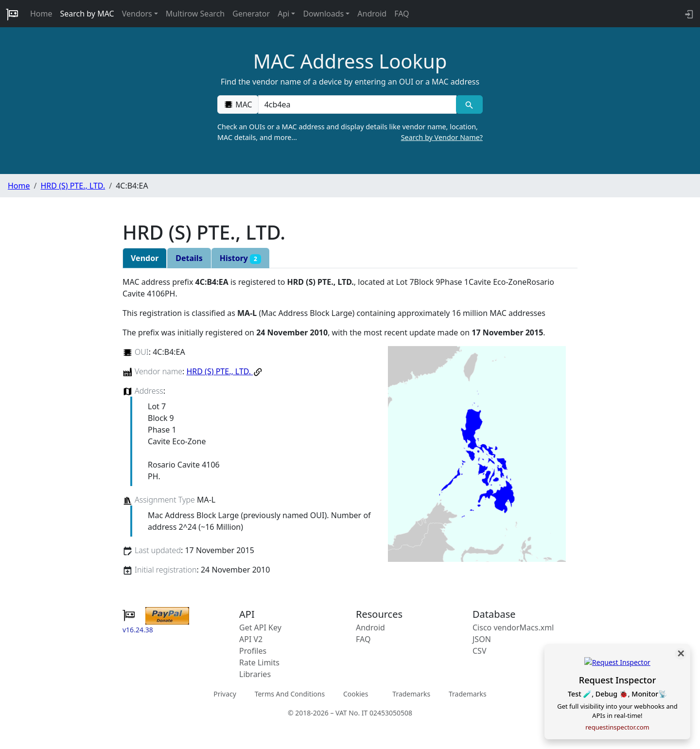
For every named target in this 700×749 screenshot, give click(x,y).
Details (189, 258)
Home (41, 14)
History (240, 258)
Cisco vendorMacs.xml (513, 627)
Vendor (145, 258)
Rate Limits (259, 662)
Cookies (356, 694)
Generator (251, 14)
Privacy (225, 694)
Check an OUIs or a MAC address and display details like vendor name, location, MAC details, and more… (350, 132)
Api (283, 14)
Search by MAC (87, 14)
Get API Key (260, 627)
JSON (482, 639)
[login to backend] (688, 14)
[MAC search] (469, 105)
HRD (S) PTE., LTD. (73, 186)
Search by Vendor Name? (442, 137)
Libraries (255, 674)
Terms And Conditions (290, 694)
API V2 (251, 639)
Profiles (253, 651)
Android (372, 14)
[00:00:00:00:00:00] (357, 105)
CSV (480, 651)
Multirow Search (195, 14)
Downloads (323, 14)
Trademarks (411, 694)
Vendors (137, 14)
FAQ (402, 14)
